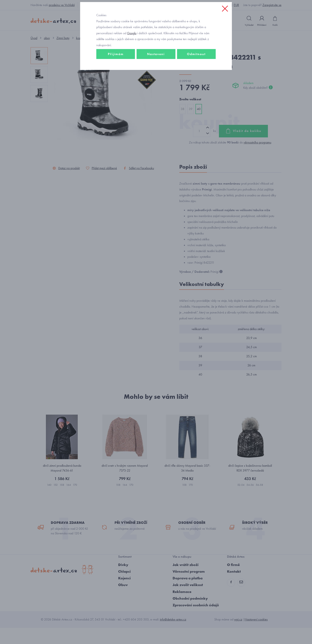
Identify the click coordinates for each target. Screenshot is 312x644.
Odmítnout (196, 82)
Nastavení (156, 82)
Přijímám (116, 82)
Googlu (132, 62)
